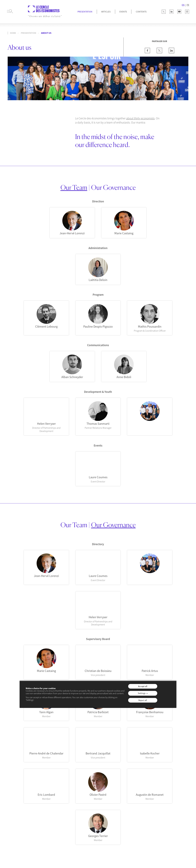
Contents (141, 12)
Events (123, 12)
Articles (106, 12)
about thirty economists (140, 118)
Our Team (74, 187)
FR (188, 5)
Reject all (143, 700)
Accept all (143, 686)
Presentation (85, 12)
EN (183, 5)
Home (13, 33)
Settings (142, 693)
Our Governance (113, 187)
